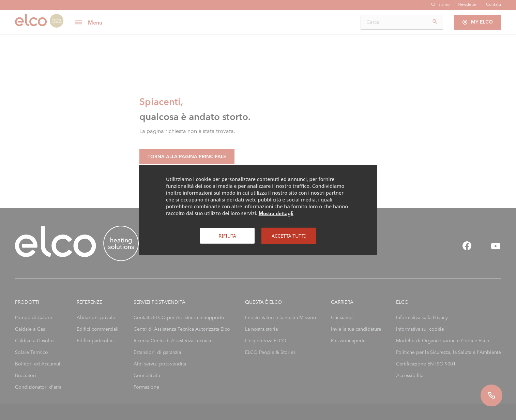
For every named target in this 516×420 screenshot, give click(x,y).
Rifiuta (227, 236)
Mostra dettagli (276, 213)
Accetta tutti (289, 236)
